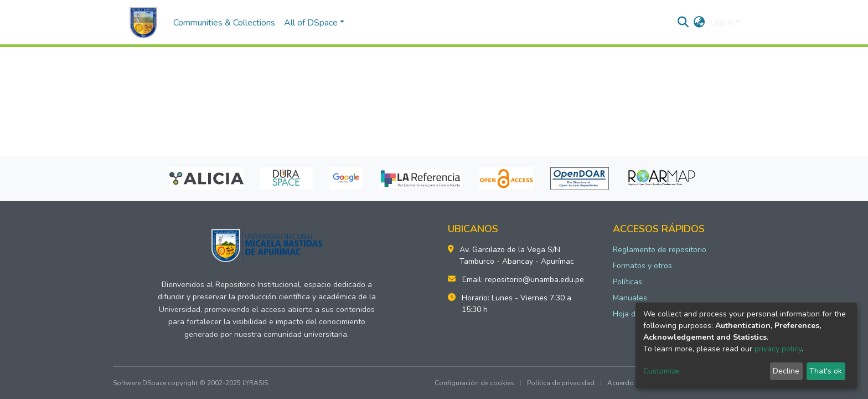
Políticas (627, 282)
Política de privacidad (561, 383)
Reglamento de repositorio (660, 250)
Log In (722, 23)
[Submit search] (683, 23)
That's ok (826, 371)
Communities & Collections (224, 23)
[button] (699, 23)
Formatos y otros (642, 266)
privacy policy (778, 349)
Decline (786, 371)
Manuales (630, 298)
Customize (661, 371)
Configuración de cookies (474, 383)
